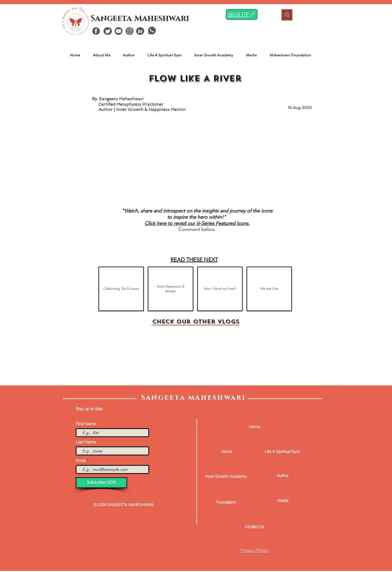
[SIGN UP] (242, 14)
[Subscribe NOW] (101, 483)
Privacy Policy (255, 550)
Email (81, 460)
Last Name (86, 442)
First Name (86, 424)
